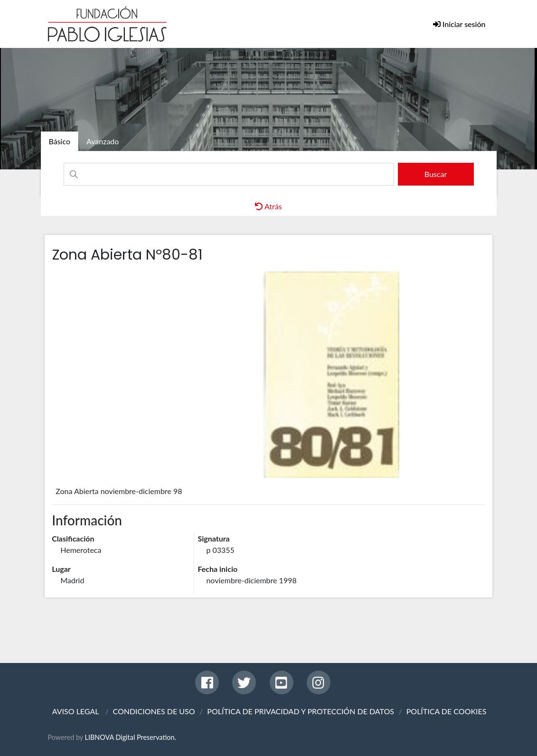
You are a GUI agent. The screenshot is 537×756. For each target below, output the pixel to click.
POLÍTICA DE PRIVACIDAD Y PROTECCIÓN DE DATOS (301, 711)
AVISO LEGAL (76, 711)
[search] (436, 174)
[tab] (60, 141)
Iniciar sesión (463, 24)
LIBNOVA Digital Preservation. (131, 737)
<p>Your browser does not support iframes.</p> (268, 375)
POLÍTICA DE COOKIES (447, 711)
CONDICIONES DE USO (154, 711)
